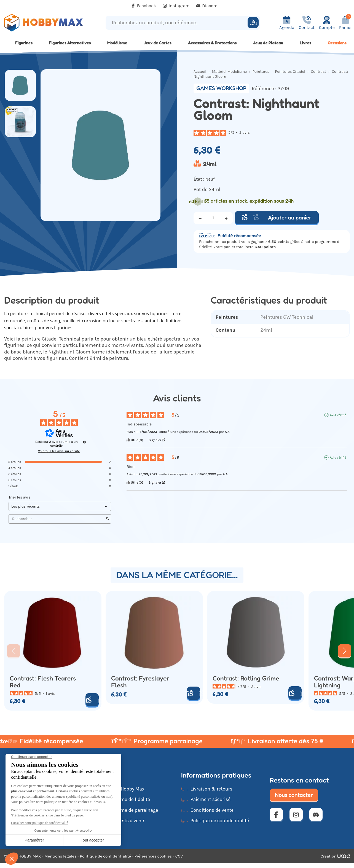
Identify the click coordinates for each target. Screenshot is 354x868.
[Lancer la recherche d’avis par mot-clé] (108, 519)
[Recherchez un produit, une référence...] (178, 23)
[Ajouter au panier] (92, 700)
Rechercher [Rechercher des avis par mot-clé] (57, 519)
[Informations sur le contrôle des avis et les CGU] (84, 442)
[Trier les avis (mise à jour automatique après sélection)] (60, 506)
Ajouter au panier (277, 218)
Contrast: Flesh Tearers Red (43, 682)
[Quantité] (213, 218)
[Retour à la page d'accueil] (44, 23)
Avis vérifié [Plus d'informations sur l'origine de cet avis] (338, 415)
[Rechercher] (253, 23)
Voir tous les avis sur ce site (59, 451)
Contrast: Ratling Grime (246, 678)
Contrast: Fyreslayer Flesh (140, 682)
